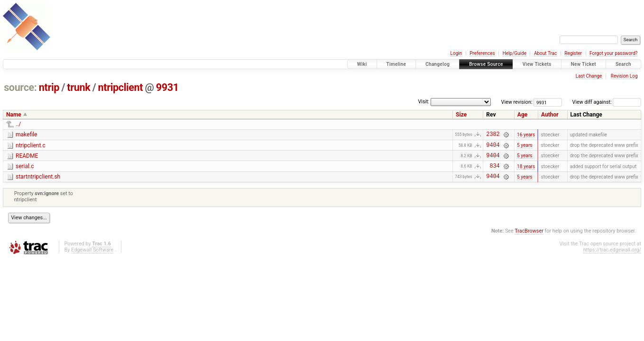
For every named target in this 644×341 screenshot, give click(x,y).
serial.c (25, 170)
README (27, 159)
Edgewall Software (92, 257)
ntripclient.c (31, 147)
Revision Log (624, 76)
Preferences (482, 53)
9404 (493, 148)
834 (494, 171)
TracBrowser (529, 238)
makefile (26, 135)
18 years (526, 171)
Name (14, 115)
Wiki (362, 64)
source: (20, 87)
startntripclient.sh (38, 182)
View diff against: (607, 102)
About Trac (545, 53)
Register (573, 53)
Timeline (396, 64)
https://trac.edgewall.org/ (612, 257)
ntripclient (121, 87)
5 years (525, 148)
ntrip (49, 87)
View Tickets (537, 64)
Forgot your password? (614, 53)
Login (456, 53)
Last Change (589, 76)
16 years (526, 135)
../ (18, 124)
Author (550, 115)
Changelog (437, 64)
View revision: (517, 102)
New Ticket (584, 64)
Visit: (423, 102)
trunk (78, 87)
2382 (493, 135)
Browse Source (486, 64)
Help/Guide (515, 53)
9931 (167, 87)
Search (623, 64)
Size (461, 115)
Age (522, 115)
